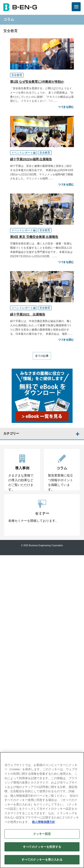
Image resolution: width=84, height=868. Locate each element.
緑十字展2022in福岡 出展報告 (31, 159)
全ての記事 (42, 356)
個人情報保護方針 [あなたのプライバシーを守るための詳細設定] (43, 822)
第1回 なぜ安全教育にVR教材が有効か (37, 82)
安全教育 (17, 75)
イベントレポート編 (24, 153)
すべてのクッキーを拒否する (42, 847)
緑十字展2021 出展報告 (28, 314)
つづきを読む (66, 107)
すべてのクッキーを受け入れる (42, 860)
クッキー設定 (42, 834)
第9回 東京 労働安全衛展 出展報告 (34, 237)
